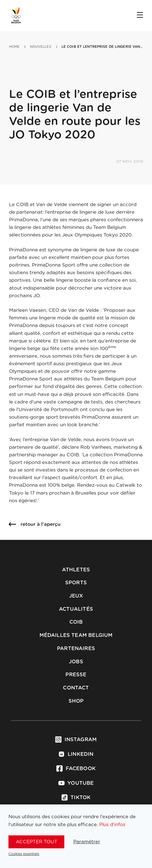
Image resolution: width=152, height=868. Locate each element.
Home (14, 47)
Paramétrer (87, 842)
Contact (76, 688)
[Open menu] (140, 15)
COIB (76, 622)
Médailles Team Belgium (76, 635)
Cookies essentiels (24, 854)
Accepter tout (37, 842)
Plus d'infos (112, 825)
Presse (76, 675)
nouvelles (41, 47)
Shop (76, 701)
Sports (76, 583)
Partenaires (76, 649)
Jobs (76, 662)
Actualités (76, 609)
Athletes (76, 570)
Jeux (76, 596)
